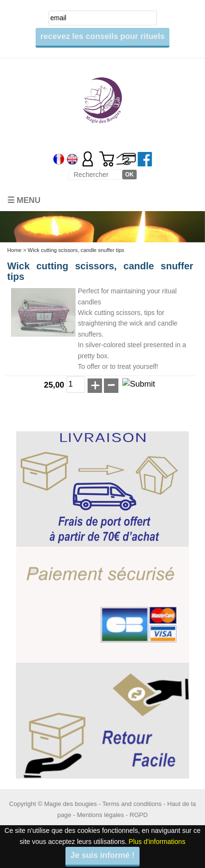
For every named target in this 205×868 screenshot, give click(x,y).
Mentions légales (101, 815)
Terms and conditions (132, 804)
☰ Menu (24, 200)
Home (14, 250)
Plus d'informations (157, 842)
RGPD (139, 815)
